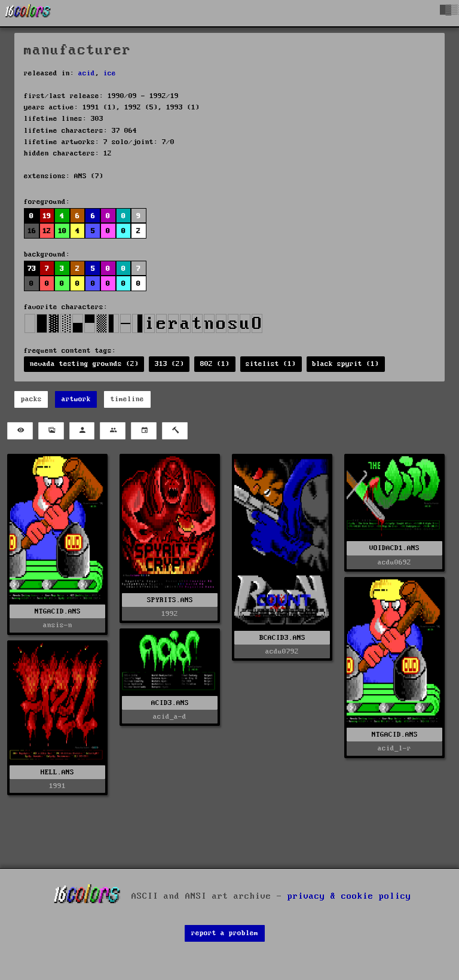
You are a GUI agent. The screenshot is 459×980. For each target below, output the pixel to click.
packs (31, 399)
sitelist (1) (271, 364)
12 (47, 231)
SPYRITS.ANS (170, 600)
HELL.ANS (57, 772)
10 (62, 231)
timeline (127, 399)
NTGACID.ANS (58, 611)
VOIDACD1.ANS (394, 548)
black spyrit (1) (345, 364)
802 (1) (215, 364)
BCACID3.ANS (282, 638)
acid (87, 73)
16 (32, 231)
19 (47, 216)
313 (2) (169, 364)
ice (110, 73)
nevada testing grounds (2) (84, 364)
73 (32, 269)
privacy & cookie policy (349, 896)
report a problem (225, 933)
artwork (76, 399)
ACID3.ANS (170, 703)
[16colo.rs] (28, 13)
